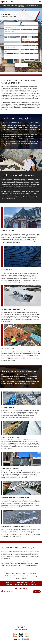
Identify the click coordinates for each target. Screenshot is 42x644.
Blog (28, 576)
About (25, 574)
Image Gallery (32, 574)
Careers (23, 576)
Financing (34, 576)
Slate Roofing (7, 5)
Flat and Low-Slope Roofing (31, 5)
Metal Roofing (21, 7)
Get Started (37, 592)
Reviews (16, 576)
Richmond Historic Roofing (17, 5)
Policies (24, 578)
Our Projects (8, 576)
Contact (18, 578)
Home (8, 574)
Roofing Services (16, 574)
